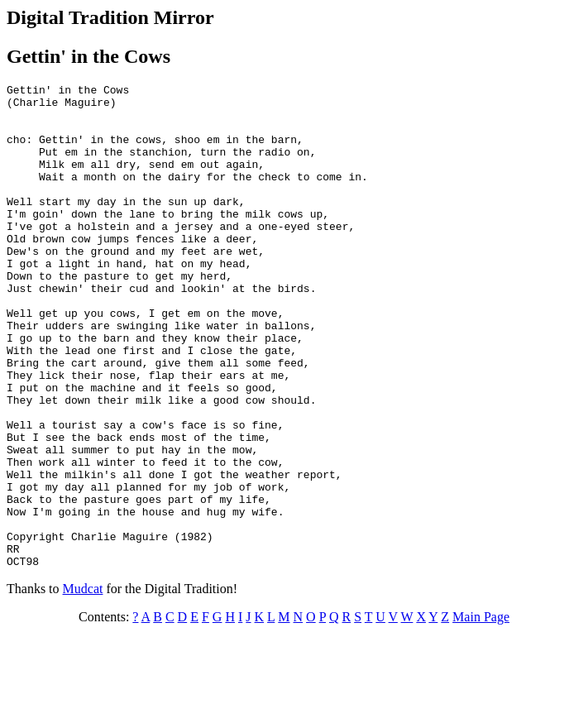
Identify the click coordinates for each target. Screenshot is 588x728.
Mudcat (83, 685)
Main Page (481, 714)
